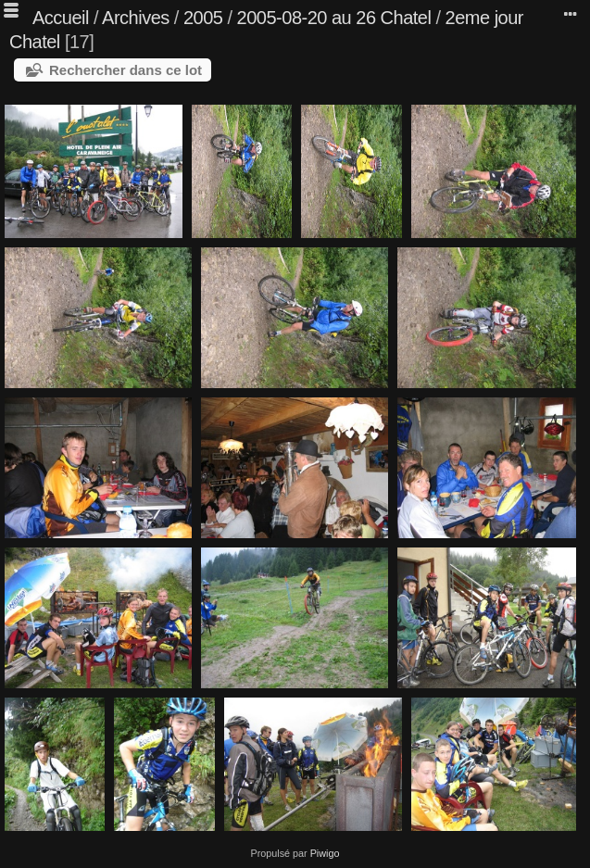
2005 (203, 18)
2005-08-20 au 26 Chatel (334, 18)
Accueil (61, 18)
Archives (136, 18)
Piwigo (325, 853)
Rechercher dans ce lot (126, 70)
